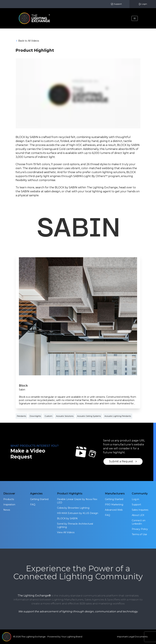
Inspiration (9, 505)
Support (116, 4)
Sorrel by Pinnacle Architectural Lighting (75, 525)
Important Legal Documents (132, 637)
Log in (135, 499)
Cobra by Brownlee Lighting (73, 508)
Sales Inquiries (140, 510)
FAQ (33, 505)
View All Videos (66, 532)
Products (9, 499)
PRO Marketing (114, 505)
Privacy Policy (140, 529)
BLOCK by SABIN (67, 518)
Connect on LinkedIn (139, 522)
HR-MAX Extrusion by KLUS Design (78, 513)
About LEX (138, 515)
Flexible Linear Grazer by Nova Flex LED (77, 501)
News (7, 510)
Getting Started (39, 499)
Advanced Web (114, 510)
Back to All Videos (27, 41)
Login (143, 4)
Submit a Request (123, 461)
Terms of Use (139, 534)
